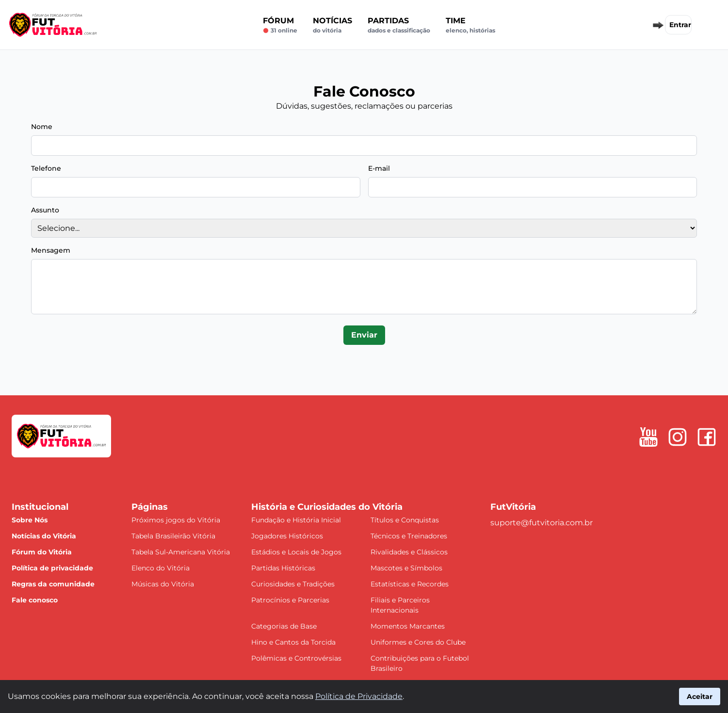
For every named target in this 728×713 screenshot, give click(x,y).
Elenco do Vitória (161, 568)
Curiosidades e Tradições (293, 584)
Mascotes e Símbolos (406, 568)
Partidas (399, 25)
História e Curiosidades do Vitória (327, 507)
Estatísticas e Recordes (410, 584)
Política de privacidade (52, 568)
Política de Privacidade (359, 696)
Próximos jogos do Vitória (176, 520)
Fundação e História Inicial (296, 520)
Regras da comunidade (53, 584)
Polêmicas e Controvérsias (296, 658)
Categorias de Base (284, 626)
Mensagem (51, 250)
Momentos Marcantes (408, 626)
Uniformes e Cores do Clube (418, 642)
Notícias (332, 25)
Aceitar (700, 697)
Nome (42, 127)
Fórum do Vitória (42, 552)
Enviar (364, 335)
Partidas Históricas (283, 568)
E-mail (379, 168)
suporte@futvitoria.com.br (542, 523)
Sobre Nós (30, 520)
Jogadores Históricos (287, 536)
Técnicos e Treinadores (409, 536)
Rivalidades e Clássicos (409, 552)
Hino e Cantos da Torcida (293, 642)
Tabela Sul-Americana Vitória (181, 552)
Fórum (280, 25)
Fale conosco (35, 600)
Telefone (46, 168)
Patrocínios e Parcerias (290, 600)
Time (470, 25)
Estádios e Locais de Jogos (296, 552)
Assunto (45, 210)
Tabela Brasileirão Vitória (173, 536)
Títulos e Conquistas (405, 520)
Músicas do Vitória (163, 584)
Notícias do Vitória (44, 536)
